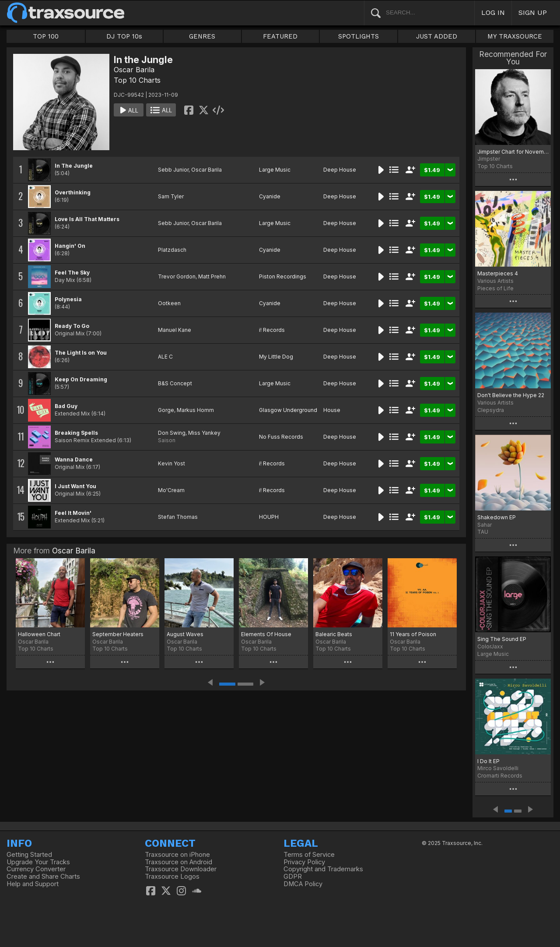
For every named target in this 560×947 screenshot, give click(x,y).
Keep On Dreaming (81, 379)
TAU (483, 532)
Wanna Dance (74, 459)
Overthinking (73, 192)
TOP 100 (46, 36)
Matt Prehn (212, 276)
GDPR (293, 877)
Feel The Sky (72, 273)
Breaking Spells (76, 433)
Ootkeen (169, 303)
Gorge (166, 410)
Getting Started (29, 855)
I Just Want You (75, 486)
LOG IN (493, 12)
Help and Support (33, 884)
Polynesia (68, 299)
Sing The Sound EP (502, 639)
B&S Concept (175, 383)
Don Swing (172, 433)
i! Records (272, 330)
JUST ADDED (437, 36)
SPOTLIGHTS (359, 36)
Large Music (275, 170)
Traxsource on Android (178, 862)
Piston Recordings (283, 276)
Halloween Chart (39, 634)
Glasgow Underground (288, 410)
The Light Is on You (81, 353)
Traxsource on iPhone (177, 855)
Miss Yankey (204, 433)
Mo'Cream (171, 490)
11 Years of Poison (413, 634)
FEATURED (280, 36)
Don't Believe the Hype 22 (511, 395)
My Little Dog (276, 357)
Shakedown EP (497, 517)
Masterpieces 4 (498, 273)
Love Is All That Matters (87, 219)
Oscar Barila (134, 70)
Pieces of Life (495, 288)
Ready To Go (72, 326)
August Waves (185, 634)
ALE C (165, 357)
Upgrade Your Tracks (38, 862)
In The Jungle (74, 166)
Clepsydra (491, 410)
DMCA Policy (303, 884)
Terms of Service (309, 855)
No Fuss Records (281, 437)
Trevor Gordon (177, 276)
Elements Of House (266, 634)
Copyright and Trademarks (323, 869)
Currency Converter (36, 869)
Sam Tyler (171, 196)
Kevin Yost (171, 463)
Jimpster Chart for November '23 (513, 152)
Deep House (340, 170)
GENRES (202, 36)
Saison (167, 440)
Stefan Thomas (178, 517)
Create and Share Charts (43, 877)
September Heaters (118, 634)
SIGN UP (533, 12)
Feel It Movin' (73, 513)
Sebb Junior (173, 170)
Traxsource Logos (172, 877)
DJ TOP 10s (124, 36)
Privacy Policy (304, 862)
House (332, 410)
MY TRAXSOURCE (515, 36)
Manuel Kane (175, 330)
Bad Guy (66, 406)
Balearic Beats (334, 634)
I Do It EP (488, 761)
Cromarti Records (500, 776)
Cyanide (270, 196)
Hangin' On (70, 246)
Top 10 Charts (137, 80)
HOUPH (269, 517)
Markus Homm (195, 410)
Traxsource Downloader (181, 869)
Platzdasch (172, 250)
